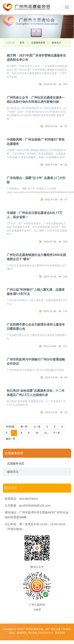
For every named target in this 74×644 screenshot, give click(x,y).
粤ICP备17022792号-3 (41, 633)
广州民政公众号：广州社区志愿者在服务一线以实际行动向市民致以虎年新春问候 (36, 100)
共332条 (10, 427)
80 (66, 165)
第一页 (24, 427)
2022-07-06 (50, 84)
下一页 (56, 433)
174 (65, 311)
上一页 (37, 427)
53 (66, 412)
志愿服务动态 (16, 463)
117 (65, 346)
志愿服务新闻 (38, 43)
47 (66, 200)
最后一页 (11, 439)
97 (66, 126)
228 (65, 242)
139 (65, 276)
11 (46, 433)
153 (65, 84)
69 (66, 377)
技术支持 (60, 633)
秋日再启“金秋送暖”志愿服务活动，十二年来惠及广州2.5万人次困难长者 (36, 393)
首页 (22, 43)
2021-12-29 (50, 276)
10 (37, 433)
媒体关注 (56, 43)
